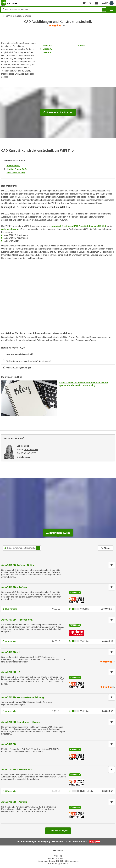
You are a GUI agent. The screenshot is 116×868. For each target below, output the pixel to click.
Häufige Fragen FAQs (17, 169)
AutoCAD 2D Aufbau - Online (18, 565)
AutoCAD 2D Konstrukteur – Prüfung (23, 697)
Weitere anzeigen (58, 830)
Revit (83, 45)
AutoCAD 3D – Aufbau (14, 802)
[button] (58, 354)
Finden (104, 10)
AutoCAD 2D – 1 (11, 652)
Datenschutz (58, 842)
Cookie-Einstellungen (26, 842)
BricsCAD (48, 49)
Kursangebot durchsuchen (58, 112)
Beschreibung (13, 166)
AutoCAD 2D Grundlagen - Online (21, 722)
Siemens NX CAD (98, 226)
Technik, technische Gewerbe (18, 16)
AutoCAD (47, 45)
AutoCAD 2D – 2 (11, 672)
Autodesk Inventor (10, 229)
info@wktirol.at (61, 864)
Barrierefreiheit (80, 842)
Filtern (106, 548)
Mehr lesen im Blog (16, 173)
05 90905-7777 (62, 858)
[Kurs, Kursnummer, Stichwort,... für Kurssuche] (22, 548)
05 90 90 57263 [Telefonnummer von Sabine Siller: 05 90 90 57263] (31, 450)
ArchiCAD (73, 226)
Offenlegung (44, 842)
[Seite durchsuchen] (54, 10)
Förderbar (75, 593)
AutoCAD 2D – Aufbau (14, 587)
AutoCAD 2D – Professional (17, 620)
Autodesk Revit (59, 226)
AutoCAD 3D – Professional (17, 769)
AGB (69, 842)
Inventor (47, 52)
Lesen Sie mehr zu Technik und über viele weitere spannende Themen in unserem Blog (84, 384)
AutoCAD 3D (9, 744)
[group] (58, 26)
